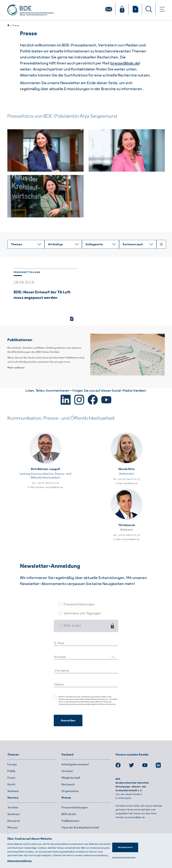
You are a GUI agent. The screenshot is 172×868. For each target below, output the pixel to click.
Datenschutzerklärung (20, 861)
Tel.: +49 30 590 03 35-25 (127, 535)
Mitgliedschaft (71, 778)
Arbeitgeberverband (75, 764)
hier (57, 352)
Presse (16, 26)
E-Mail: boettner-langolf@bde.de (45, 487)
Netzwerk (68, 784)
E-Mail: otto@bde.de (127, 483)
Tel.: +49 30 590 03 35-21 (127, 479)
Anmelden (68, 720)
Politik (11, 771)
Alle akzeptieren (125, 847)
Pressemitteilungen (79, 604)
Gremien (67, 771)
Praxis (11, 778)
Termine (13, 807)
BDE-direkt (72, 625)
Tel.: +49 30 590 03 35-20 (45, 483)
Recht (11, 784)
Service (13, 798)
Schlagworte (94, 244)
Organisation (70, 791)
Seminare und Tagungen (82, 613)
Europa (12, 764)
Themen (17, 244)
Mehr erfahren (16, 368)
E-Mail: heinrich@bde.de (127, 539)
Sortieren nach (133, 244)
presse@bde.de (125, 63)
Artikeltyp (55, 244)
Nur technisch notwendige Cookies (124, 857)
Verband (13, 791)
